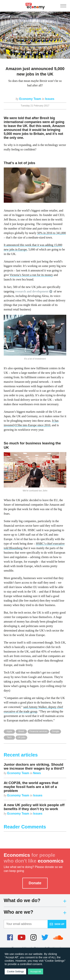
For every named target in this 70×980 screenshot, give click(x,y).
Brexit (21, 731)
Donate (35, 883)
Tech (9, 737)
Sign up (57, 924)
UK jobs (21, 737)
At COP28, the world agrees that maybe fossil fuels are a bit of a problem (31, 787)
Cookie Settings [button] (15, 971)
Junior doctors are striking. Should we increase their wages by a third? (34, 766)
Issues (50, 99)
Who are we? (35, 912)
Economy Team (31, 99)
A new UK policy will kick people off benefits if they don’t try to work (34, 807)
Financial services (38, 731)
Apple (9, 731)
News (37, 773)
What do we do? (35, 900)
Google (56, 731)
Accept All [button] (36, 971)
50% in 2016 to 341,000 (52, 233)
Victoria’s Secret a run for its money (31, 275)
